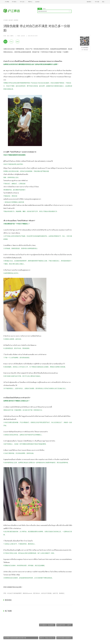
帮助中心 (30, 2)
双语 (5, 42)
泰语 (18, 42)
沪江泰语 (5, 20)
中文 (11, 42)
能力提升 (11, 20)
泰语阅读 (16, 20)
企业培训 (37, 2)
